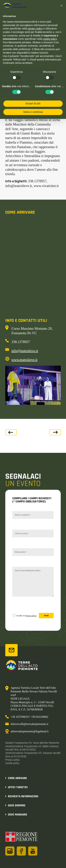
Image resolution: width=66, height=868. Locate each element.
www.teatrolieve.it (24, 360)
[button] (61, 6)
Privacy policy (31, 616)
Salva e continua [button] (33, 112)
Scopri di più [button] (33, 103)
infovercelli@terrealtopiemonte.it (29, 724)
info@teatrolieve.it (25, 351)
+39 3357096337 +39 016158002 (29, 717)
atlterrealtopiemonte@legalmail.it (30, 731)
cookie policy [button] (50, 39)
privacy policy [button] (35, 29)
